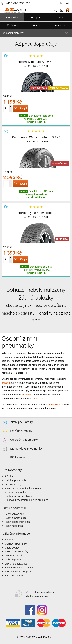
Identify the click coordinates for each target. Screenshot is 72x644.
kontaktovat (38, 399)
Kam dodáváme (14, 576)
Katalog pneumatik (16, 480)
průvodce (27, 395)
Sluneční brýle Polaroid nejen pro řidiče (27, 500)
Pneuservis (36, 25)
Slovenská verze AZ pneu (19, 568)
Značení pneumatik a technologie (23, 488)
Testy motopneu (14, 526)
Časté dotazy (12, 548)
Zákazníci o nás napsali (18, 572)
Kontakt (65, 3)
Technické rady (13, 484)
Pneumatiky (12, 17)
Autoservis (60, 25)
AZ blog (9, 476)
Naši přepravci (13, 560)
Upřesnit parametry (13, 33)
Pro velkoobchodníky (17, 552)
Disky (60, 17)
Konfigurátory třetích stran (19, 496)
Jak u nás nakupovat (17, 564)
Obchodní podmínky (16, 544)
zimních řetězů (55, 405)
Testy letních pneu (15, 514)
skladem (6, 383)
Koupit (20, 108)
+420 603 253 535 (18, 3)
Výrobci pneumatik (15, 492)
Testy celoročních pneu (18, 522)
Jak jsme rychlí (13, 556)
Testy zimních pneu (16, 518)
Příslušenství (12, 25)
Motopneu (36, 17)
